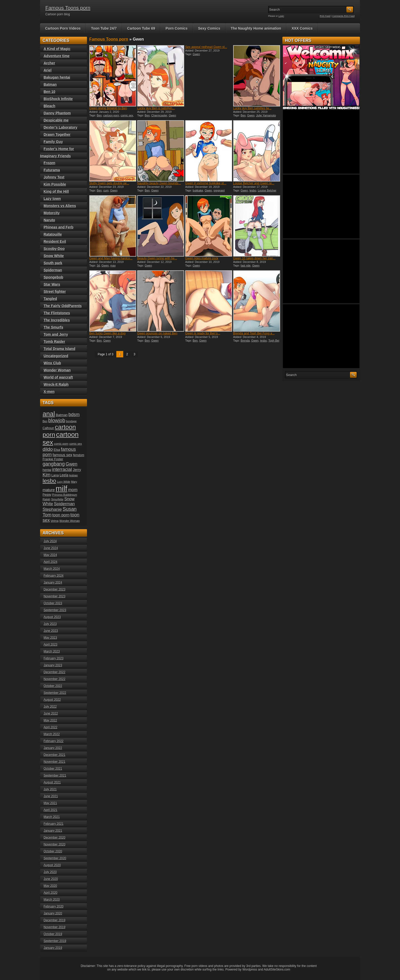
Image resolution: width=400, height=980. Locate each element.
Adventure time (57, 56)
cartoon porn (111, 115)
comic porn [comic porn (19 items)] (61, 444)
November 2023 (54, 596)
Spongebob (53, 277)
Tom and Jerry (56, 334)
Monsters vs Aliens (60, 206)
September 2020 (55, 858)
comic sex (127, 115)
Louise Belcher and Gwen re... (254, 183)
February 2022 (54, 741)
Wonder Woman (57, 370)
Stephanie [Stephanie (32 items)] (52, 509)
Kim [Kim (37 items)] (47, 475)
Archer (49, 63)
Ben (99, 115)
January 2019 (53, 948)
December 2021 (54, 755)
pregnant (219, 190)
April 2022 (51, 727)
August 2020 (52, 865)
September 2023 (55, 610)
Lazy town (52, 199)
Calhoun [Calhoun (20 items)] (48, 428)
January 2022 (53, 748)
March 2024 (52, 569)
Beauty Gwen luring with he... (157, 258)
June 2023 (51, 631)
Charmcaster (159, 115)
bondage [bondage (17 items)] (71, 421)
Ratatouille (53, 234)
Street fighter (55, 292)
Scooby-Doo (54, 249)
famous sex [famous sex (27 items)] (62, 455)
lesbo (253, 190)
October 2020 (53, 851)
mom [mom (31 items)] (73, 490)
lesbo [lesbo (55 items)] (49, 481)
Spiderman (53, 270)
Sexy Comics (209, 28)
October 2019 (53, 934)
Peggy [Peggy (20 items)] (47, 495)
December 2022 (54, 672)
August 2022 (52, 700)
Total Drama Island (59, 349)
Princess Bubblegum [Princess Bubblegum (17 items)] (65, 495)
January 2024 (53, 583)
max (113, 265)
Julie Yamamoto (266, 115)
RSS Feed (325, 16)
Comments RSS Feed (343, 16)
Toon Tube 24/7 (104, 28)
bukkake (198, 190)
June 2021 (51, 796)
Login (281, 16)
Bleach (49, 106)
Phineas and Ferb (59, 227)
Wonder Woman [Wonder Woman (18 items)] (70, 521)
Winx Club (52, 363)
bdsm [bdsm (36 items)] (74, 415)
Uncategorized (56, 356)
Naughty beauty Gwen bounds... (159, 183)
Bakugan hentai (57, 77)
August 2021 (52, 782)
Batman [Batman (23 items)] (62, 415)
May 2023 (50, 638)
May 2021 (50, 803)
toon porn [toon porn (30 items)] (61, 515)
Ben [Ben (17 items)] (45, 421)
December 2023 (54, 589)
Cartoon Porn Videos (63, 28)
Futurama (52, 170)
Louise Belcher (267, 190)
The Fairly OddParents (63, 306)
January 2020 (53, 913)
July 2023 (50, 624)
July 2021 (50, 789)
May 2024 (50, 555)
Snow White (54, 256)
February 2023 (54, 658)
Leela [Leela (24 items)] (64, 475)
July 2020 (50, 872)
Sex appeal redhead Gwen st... (206, 47)
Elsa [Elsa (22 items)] (57, 450)
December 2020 (54, 838)
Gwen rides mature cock (202, 258)
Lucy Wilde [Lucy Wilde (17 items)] (64, 482)
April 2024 (51, 562)
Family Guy (53, 142)
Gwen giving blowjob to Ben (108, 108)
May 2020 (50, 886)
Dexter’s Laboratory (60, 127)
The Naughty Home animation (256, 28)
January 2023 (53, 665)
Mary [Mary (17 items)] (74, 482)
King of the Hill (56, 191)
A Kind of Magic (57, 49)
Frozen (49, 163)
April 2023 (51, 645)
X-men (49, 392)
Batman (50, 84)
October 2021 (53, 769)
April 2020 (51, 893)
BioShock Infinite (58, 99)
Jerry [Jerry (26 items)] (77, 470)
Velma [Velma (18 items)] (55, 521)
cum (106, 190)
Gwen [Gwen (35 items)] (71, 464)
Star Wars (52, 284)
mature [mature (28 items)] (49, 490)
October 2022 (53, 686)
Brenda (245, 341)
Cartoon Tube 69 (141, 28)
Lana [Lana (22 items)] (55, 475)
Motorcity (52, 213)
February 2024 (54, 576)
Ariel (48, 70)
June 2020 (51, 879)
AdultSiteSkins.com (277, 970)
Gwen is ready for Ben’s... (203, 333)
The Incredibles (57, 320)
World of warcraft (58, 377)
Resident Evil (55, 241)
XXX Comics (302, 28)
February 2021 (54, 824)
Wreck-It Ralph (56, 384)
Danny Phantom (57, 113)
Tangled (50, 299)
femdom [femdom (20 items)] (79, 455)
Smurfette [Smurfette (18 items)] (57, 499)
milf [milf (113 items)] (61, 488)
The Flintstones (57, 313)
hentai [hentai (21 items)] (47, 470)
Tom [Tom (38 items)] (47, 515)
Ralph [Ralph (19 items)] (46, 499)
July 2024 (50, 541)
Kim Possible (55, 184)
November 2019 (54, 927)
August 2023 (52, 617)
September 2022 (55, 693)
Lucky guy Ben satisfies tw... (252, 108)
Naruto (49, 220)
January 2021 (53, 831)
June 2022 (51, 713)
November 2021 (54, 762)
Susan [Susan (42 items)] (70, 509)
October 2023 (53, 603)
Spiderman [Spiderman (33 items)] (64, 504)
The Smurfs (53, 327)
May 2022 (50, 720)
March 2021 (52, 817)
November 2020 (54, 844)
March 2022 (52, 734)
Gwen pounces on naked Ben (157, 333)
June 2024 (51, 548)
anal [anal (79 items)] (49, 414)
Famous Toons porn (68, 8)
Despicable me (56, 120)
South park (53, 263)
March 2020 (52, 900)
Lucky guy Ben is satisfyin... (156, 108)
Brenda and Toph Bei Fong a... (254, 333)
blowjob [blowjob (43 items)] (57, 420)
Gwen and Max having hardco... (111, 258)
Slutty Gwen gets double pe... (109, 183)
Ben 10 (49, 92)
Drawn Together (57, 135)
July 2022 (50, 707)
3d (98, 265)
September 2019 (55, 941)
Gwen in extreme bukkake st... (206, 183)
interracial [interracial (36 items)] (62, 469)
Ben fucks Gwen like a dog (107, 333)
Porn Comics (177, 28)
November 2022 (54, 679)
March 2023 (52, 651)
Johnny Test (54, 177)
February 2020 (54, 906)
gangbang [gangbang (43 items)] (54, 464)
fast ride (246, 265)
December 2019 (54, 920)
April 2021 (51, 810)
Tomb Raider (54, 342)
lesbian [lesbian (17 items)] (73, 475)
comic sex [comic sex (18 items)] (76, 444)
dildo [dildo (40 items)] (48, 449)
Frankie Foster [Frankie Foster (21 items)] (53, 459)
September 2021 (55, 776)
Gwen (173, 115)
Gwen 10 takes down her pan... (254, 258)
